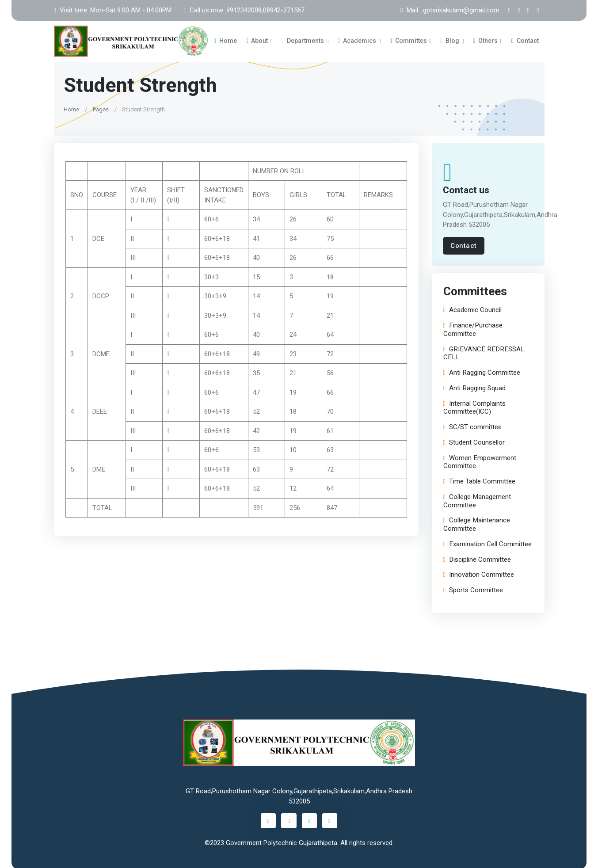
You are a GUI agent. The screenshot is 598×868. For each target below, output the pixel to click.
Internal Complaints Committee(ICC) (474, 407)
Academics (357, 40)
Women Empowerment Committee (479, 461)
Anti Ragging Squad (474, 387)
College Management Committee (477, 500)
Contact (525, 40)
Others (485, 40)
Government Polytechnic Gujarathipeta (282, 841)
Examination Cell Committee (487, 543)
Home (225, 40)
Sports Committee (473, 589)
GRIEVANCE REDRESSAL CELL (484, 352)
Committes (408, 40)
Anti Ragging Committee (481, 371)
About (257, 40)
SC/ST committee (472, 426)
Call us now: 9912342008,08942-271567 (244, 10)
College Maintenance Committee (476, 523)
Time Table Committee (479, 480)
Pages (100, 108)
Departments (303, 40)
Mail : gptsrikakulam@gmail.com (450, 10)
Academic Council (472, 309)
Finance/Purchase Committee (472, 328)
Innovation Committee (478, 573)
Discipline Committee (477, 558)
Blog (450, 40)
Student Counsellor (474, 441)
